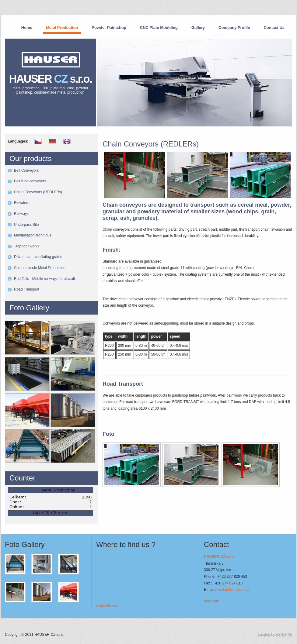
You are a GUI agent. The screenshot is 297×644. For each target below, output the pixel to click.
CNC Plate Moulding (159, 28)
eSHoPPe (284, 635)
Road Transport (27, 289)
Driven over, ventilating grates (38, 257)
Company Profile (234, 28)
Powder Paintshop (109, 28)
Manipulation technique (33, 235)
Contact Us (274, 28)
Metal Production (62, 28)
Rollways (21, 214)
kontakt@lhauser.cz (233, 590)
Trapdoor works (27, 246)
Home (27, 28)
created (265, 635)
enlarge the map (107, 606)
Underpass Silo (26, 225)
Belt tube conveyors (30, 181)
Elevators (22, 203)
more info (211, 601)
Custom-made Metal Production (40, 268)
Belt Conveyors (26, 170)
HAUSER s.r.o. (50, 84)
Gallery (198, 28)
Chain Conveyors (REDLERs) (38, 192)
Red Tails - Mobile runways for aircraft (45, 279)
